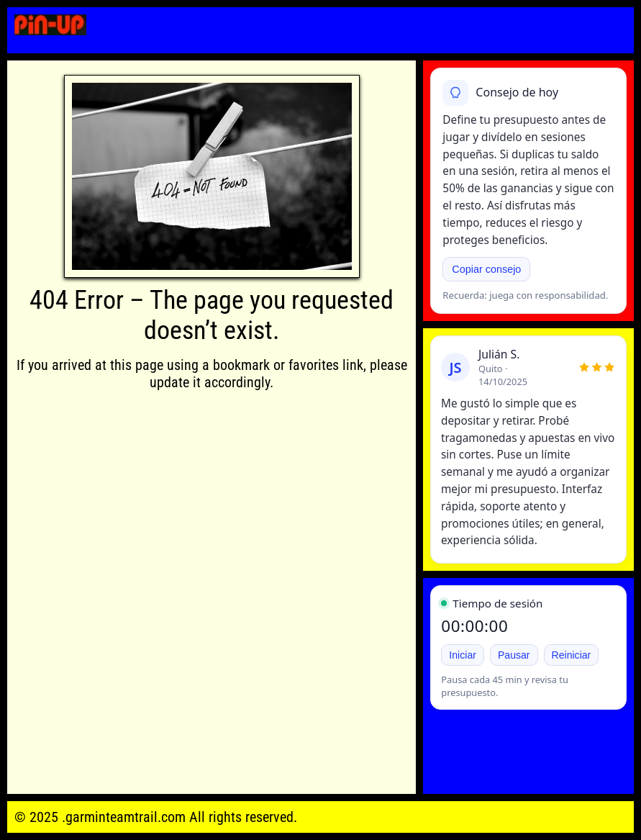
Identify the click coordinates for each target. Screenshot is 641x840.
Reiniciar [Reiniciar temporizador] (572, 655)
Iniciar (463, 655)
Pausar (514, 655)
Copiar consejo (486, 269)
